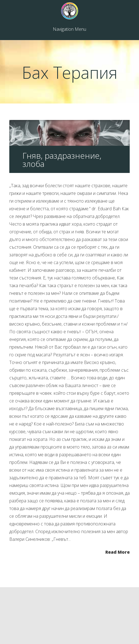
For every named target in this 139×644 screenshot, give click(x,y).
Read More (118, 552)
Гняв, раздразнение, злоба (62, 160)
